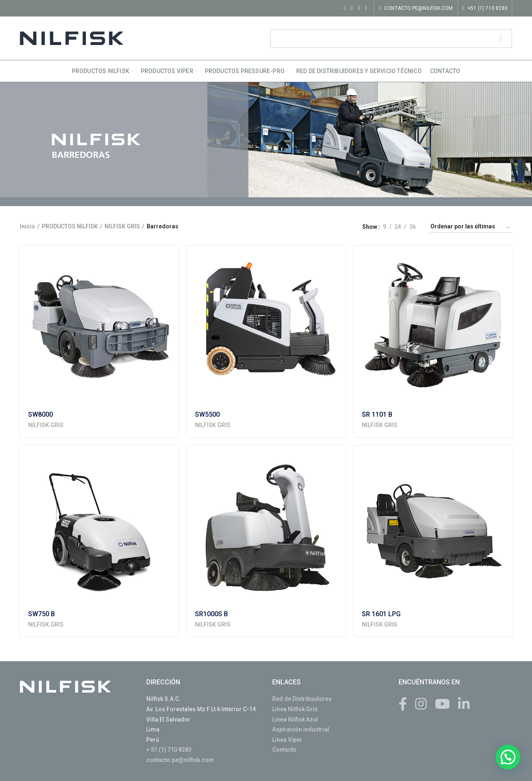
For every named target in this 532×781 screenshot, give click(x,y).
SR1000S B (211, 614)
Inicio (27, 226)
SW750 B (42, 614)
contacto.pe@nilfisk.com (180, 760)
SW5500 (207, 414)
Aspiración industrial (301, 729)
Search (501, 38)
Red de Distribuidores (302, 699)
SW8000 (40, 414)
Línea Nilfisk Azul (295, 719)
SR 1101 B (377, 414)
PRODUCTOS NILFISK (70, 226)
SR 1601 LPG (381, 614)
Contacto (284, 750)
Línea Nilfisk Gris (295, 709)
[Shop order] (471, 228)
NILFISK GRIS (122, 226)
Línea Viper (287, 740)
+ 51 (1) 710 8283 (169, 750)
